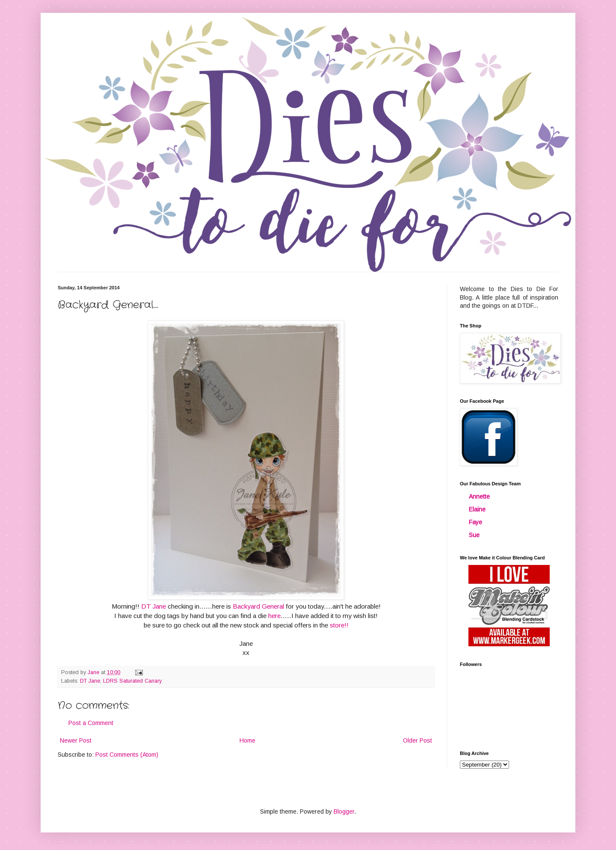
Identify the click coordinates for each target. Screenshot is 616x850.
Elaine (477, 509)
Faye (475, 522)
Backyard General (258, 606)
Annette (479, 496)
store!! (339, 625)
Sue (474, 535)
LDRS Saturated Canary (132, 681)
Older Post (418, 740)
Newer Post (76, 740)
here (274, 616)
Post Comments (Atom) (127, 755)
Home (247, 740)
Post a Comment (91, 723)
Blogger (344, 811)
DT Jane (154, 606)
